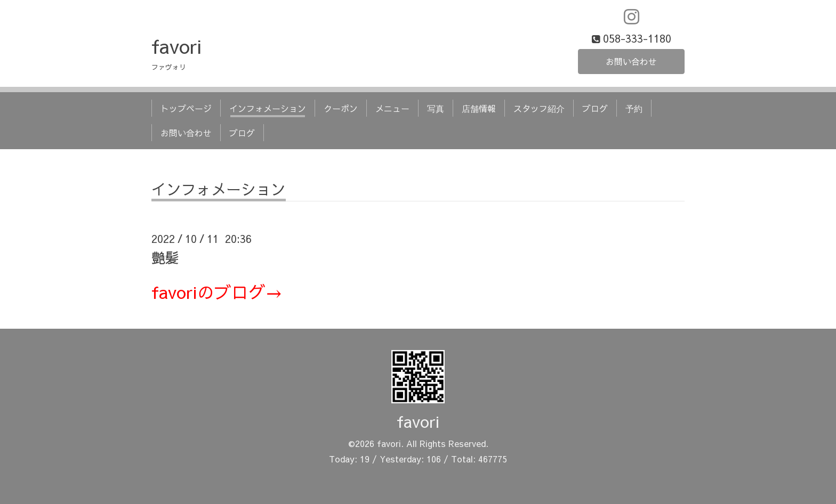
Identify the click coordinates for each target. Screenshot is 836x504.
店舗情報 (479, 108)
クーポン (341, 108)
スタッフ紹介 (539, 108)
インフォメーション (268, 108)
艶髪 (165, 257)
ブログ (595, 108)
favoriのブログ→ (217, 292)
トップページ (186, 108)
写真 (436, 108)
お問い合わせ (631, 61)
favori (176, 46)
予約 (634, 108)
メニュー (392, 108)
